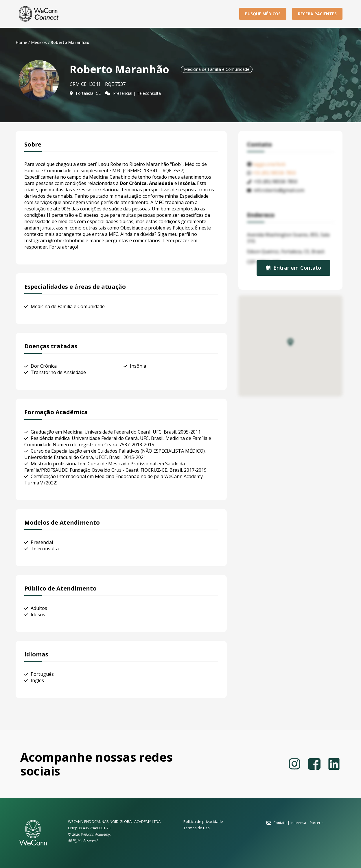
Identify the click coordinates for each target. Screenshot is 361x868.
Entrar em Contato (293, 268)
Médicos (39, 42)
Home (21, 42)
